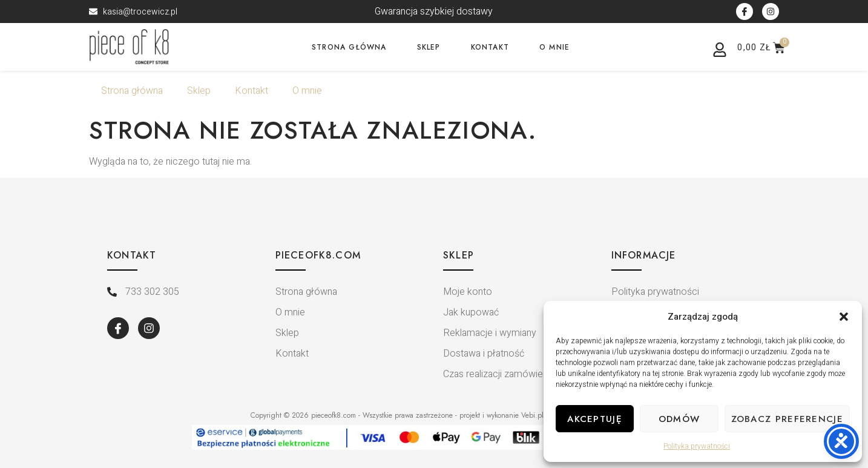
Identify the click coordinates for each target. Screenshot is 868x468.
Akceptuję (595, 419)
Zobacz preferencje (787, 419)
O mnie (554, 47)
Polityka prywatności (697, 446)
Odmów (679, 419)
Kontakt (490, 47)
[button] (844, 317)
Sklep (429, 47)
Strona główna (349, 47)
